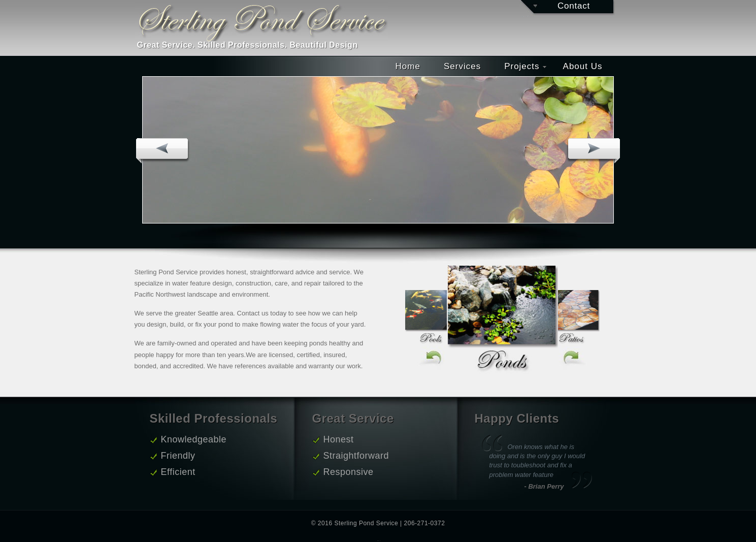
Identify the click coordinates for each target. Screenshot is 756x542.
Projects (525, 66)
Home (408, 66)
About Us (583, 66)
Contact (574, 6)
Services (462, 66)
